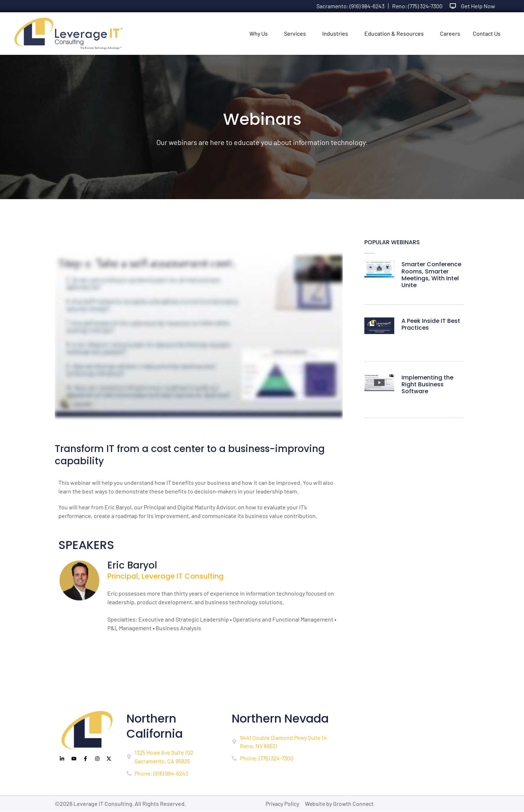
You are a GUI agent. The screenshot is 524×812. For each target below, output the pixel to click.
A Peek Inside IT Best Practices (431, 324)
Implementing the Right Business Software (427, 384)
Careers (450, 33)
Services (295, 33)
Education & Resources (394, 33)
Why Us (259, 33)
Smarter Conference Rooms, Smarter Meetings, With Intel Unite (431, 275)
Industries (335, 33)
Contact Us (487, 33)
